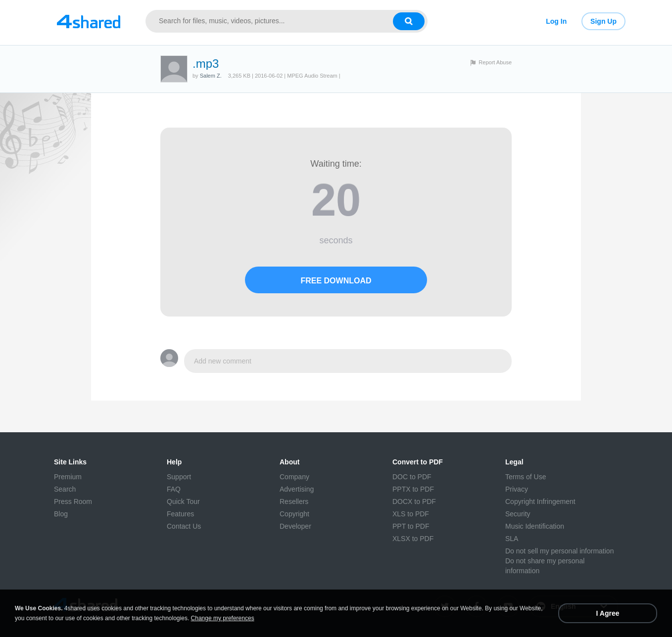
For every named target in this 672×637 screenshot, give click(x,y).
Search (65, 489)
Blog (61, 514)
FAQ (174, 489)
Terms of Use (526, 477)
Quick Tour (183, 501)
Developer (295, 526)
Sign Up (603, 21)
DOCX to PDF (414, 501)
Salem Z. (211, 76)
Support (179, 477)
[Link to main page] (89, 21)
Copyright (294, 514)
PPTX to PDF (413, 489)
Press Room (73, 501)
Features (180, 514)
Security (518, 514)
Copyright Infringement (540, 501)
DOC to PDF (412, 477)
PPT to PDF (411, 526)
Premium (68, 477)
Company (294, 477)
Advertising (297, 489)
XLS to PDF (411, 514)
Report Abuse (495, 62)
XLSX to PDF (413, 539)
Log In (556, 21)
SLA (512, 539)
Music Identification (535, 526)
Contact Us (184, 526)
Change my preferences (223, 618)
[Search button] (409, 21)
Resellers (294, 501)
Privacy (517, 489)
